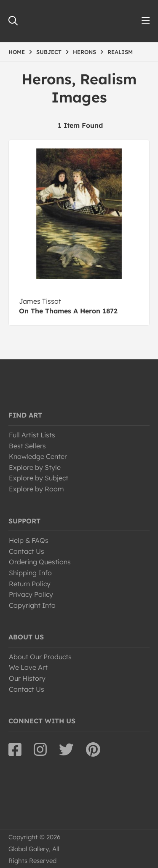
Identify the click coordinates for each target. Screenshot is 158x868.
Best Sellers (27, 446)
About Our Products (40, 657)
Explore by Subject (39, 478)
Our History (27, 678)
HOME (17, 52)
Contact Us (27, 551)
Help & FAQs (29, 540)
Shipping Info (30, 573)
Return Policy (30, 584)
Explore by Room (36, 489)
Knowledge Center (38, 456)
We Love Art (28, 667)
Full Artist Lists (32, 435)
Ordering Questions (40, 562)
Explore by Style (35, 467)
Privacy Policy (31, 594)
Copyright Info (32, 605)
